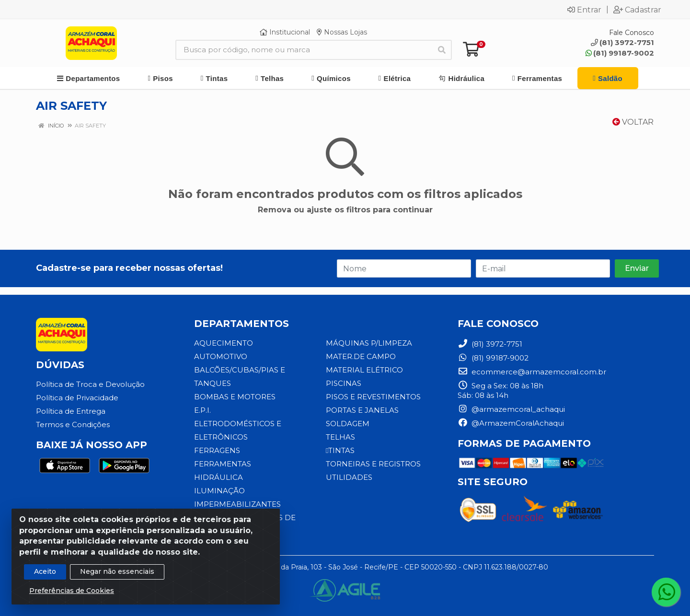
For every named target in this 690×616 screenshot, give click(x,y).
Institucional (285, 32)
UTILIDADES (349, 477)
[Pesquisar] (442, 50)
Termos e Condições (73, 424)
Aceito (45, 579)
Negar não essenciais (117, 579)
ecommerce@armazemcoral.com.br (532, 372)
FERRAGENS (217, 450)
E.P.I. (202, 410)
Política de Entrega (71, 411)
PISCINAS (344, 383)
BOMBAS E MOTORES (235, 397)
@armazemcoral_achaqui (511, 409)
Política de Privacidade (77, 398)
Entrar (584, 10)
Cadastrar (637, 10)
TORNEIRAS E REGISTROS (373, 464)
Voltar (633, 122)
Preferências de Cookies (72, 598)
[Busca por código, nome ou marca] (304, 50)
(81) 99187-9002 (620, 53)
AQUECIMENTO (224, 343)
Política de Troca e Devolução (90, 384)
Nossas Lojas (342, 32)
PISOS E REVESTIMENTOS (373, 397)
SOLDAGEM (348, 424)
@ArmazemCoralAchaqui (511, 423)
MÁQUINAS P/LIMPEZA (369, 343)
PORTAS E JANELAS (362, 410)
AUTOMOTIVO (221, 356)
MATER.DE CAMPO (361, 356)
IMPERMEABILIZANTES (237, 504)
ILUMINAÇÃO (219, 491)
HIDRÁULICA (218, 477)
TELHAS (340, 437)
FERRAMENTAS (223, 464)
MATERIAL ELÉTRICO (364, 370)
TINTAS (340, 450)
